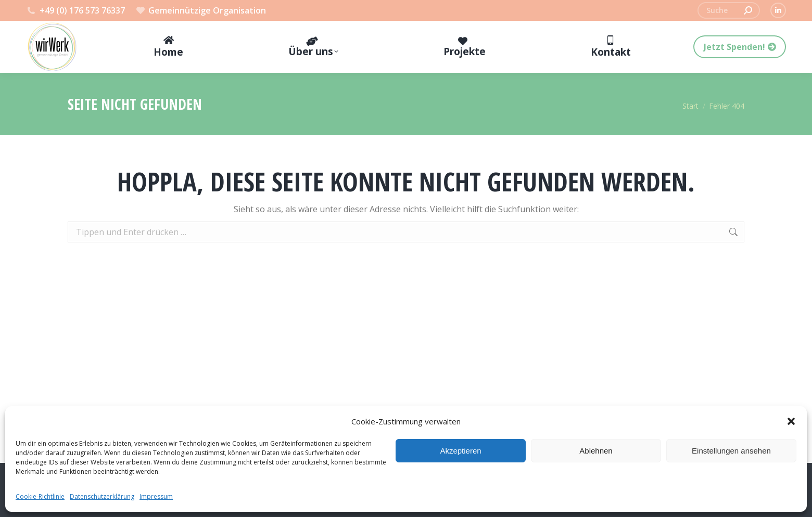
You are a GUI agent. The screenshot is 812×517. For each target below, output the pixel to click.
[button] (791, 421)
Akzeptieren (460, 451)
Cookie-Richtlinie (40, 496)
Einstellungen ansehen (731, 451)
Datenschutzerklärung (102, 496)
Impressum (156, 496)
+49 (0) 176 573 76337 (75, 10)
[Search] (729, 10)
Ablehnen (596, 451)
